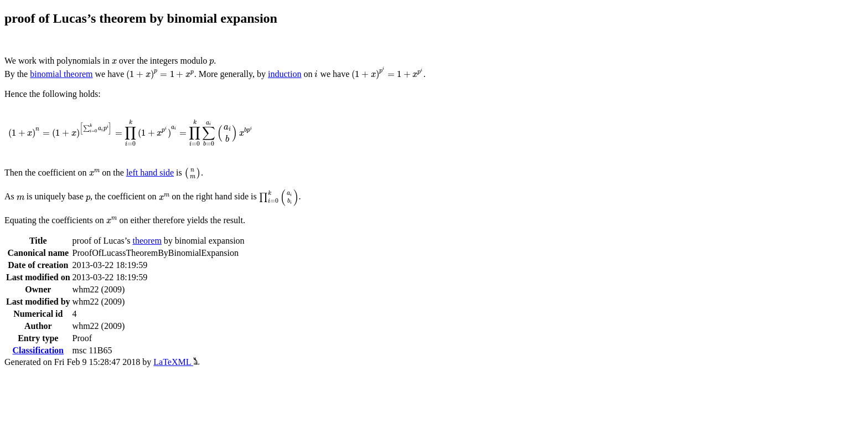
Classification (38, 350)
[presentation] (114, 62)
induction (285, 74)
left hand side (150, 173)
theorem (147, 241)
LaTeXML (176, 362)
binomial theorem (61, 74)
